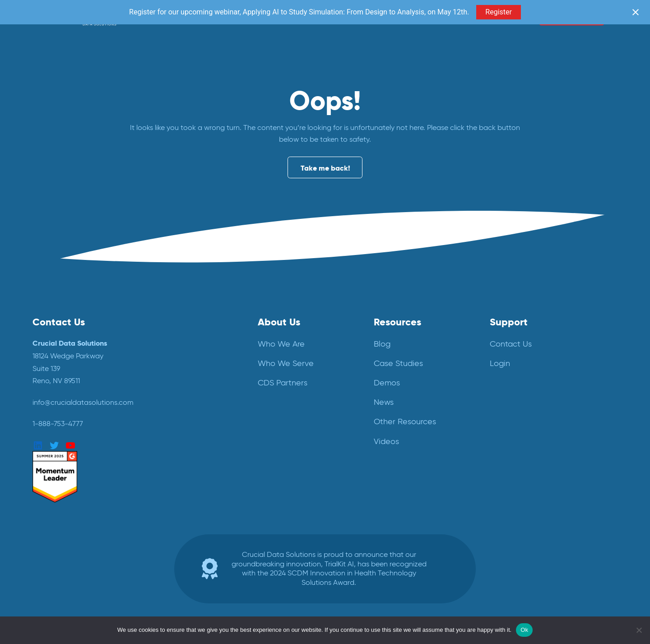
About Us (279, 322)
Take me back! (325, 168)
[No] (639, 630)
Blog (382, 344)
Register (499, 12)
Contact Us (511, 344)
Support (509, 322)
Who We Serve (286, 363)
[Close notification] (636, 12)
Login (500, 363)
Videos (386, 441)
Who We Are (281, 344)
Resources (397, 322)
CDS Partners (283, 383)
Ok (524, 630)
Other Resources (405, 422)
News (384, 402)
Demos (387, 383)
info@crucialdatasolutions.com (83, 402)
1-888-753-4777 (58, 424)
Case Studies (398, 363)
